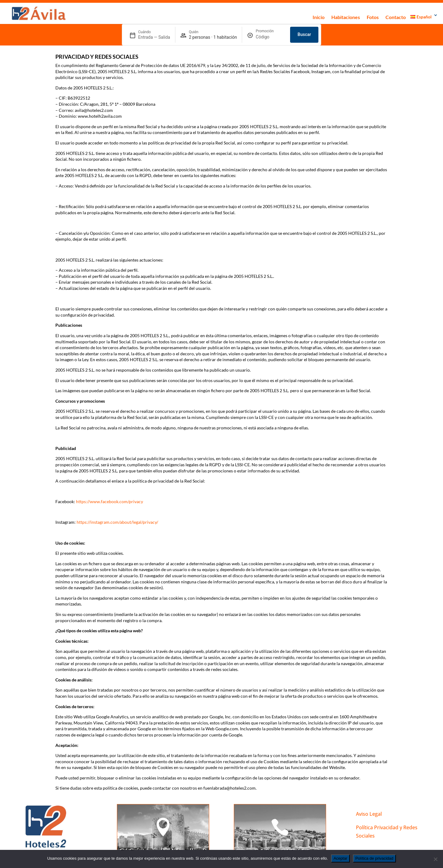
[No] (435, 859)
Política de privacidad (374, 858)
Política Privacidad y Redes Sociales (387, 832)
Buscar (304, 34)
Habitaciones (346, 17)
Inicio (319, 17)
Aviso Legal (369, 814)
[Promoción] (270, 37)
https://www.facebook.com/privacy (110, 501)
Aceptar (340, 858)
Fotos (373, 17)
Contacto (396, 17)
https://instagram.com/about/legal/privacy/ (117, 522)
